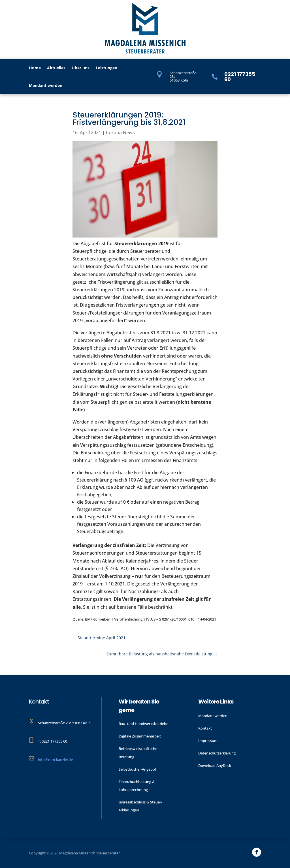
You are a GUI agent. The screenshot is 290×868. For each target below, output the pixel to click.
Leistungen (106, 68)
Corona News (120, 132)
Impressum (208, 741)
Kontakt (205, 728)
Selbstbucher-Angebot (137, 769)
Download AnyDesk (215, 766)
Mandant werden (46, 86)
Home (35, 68)
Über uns (81, 68)
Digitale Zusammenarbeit (140, 736)
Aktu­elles (56, 68)
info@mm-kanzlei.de (55, 760)
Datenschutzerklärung (217, 753)
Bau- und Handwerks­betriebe (143, 724)
